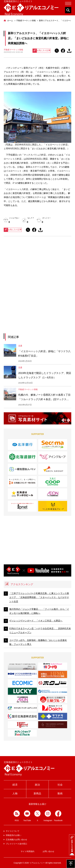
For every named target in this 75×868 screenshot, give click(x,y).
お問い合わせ (48, 851)
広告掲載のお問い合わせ (16, 840)
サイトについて (13, 831)
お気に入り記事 (42, 51)
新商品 (37, 793)
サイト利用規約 (28, 851)
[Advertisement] (37, 264)
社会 (60, 785)
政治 (37, 785)
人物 (15, 793)
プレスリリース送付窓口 (16, 844)
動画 (60, 793)
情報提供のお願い (14, 835)
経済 (15, 785)
